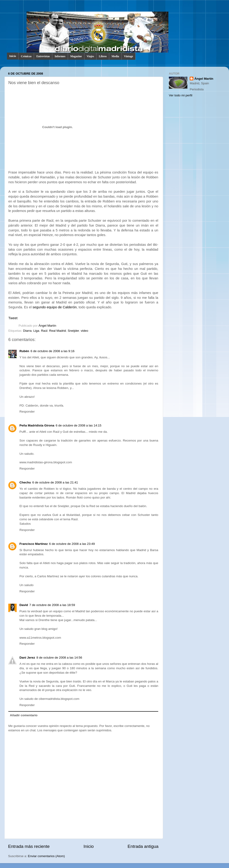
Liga (36, 331)
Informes (60, 56)
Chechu (25, 482)
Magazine (76, 56)
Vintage (129, 56)
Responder (27, 412)
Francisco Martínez (34, 544)
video (84, 331)
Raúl (44, 331)
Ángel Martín (48, 326)
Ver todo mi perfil (181, 95)
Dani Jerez (27, 658)
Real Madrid (57, 331)
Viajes (90, 56)
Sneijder (73, 331)
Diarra (27, 331)
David (24, 605)
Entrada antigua (143, 846)
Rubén (24, 351)
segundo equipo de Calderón (55, 307)
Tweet (13, 318)
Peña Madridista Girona (37, 425)
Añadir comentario (24, 715)
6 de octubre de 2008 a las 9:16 (53, 351)
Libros (103, 56)
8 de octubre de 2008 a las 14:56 (59, 658)
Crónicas (26, 56)
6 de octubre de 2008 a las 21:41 (55, 482)
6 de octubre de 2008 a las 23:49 (72, 544)
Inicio (13, 56)
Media (115, 56)
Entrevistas (43, 56)
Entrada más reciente (29, 846)
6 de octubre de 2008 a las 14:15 (79, 425)
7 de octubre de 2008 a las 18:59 (52, 605)
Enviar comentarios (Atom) (46, 856)
